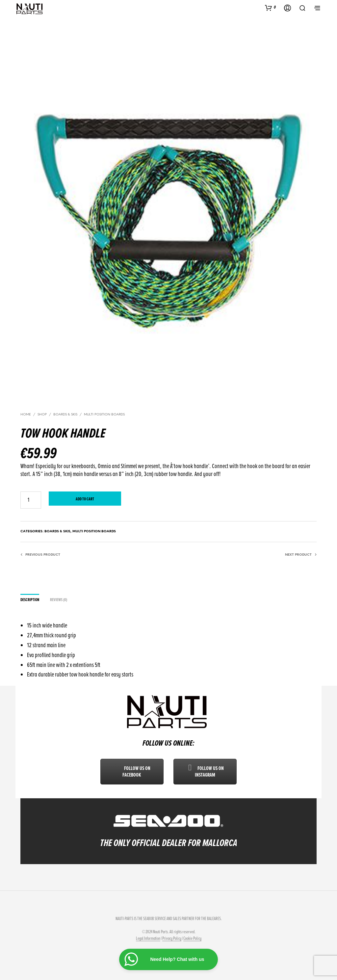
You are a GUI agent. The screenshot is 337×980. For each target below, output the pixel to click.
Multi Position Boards (104, 415)
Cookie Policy (192, 939)
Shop (42, 415)
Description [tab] (30, 600)
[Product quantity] (31, 500)
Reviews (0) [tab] (59, 600)
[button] (271, 8)
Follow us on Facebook (132, 772)
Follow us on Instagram (205, 772)
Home (26, 415)
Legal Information (148, 939)
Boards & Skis (65, 415)
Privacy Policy (172, 939)
